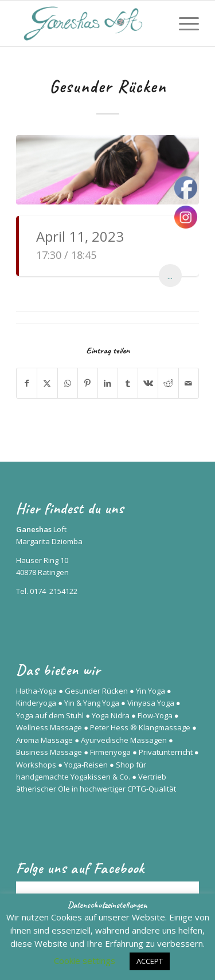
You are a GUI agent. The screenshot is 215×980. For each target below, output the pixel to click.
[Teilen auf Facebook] (27, 383)
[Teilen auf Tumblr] (128, 383)
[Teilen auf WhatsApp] (68, 383)
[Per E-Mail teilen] (189, 383)
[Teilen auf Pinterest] (88, 383)
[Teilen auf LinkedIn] (108, 383)
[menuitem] (183, 23)
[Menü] (183, 23)
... (170, 275)
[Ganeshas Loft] (89, 23)
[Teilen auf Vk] (148, 383)
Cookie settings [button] (85, 961)
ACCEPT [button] (150, 961)
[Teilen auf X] (47, 383)
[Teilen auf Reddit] (168, 383)
